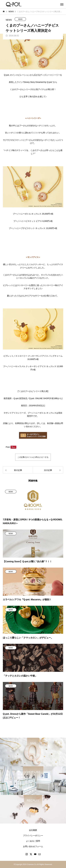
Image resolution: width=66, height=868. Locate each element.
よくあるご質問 (33, 841)
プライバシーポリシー (33, 836)
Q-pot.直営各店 (20, 398)
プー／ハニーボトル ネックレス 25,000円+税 (33, 214)
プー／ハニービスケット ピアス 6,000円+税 (33, 221)
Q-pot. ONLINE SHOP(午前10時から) (46, 398)
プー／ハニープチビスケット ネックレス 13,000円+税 (33, 228)
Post (8, 447)
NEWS (20, 19)
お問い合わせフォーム (33, 846)
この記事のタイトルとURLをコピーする (33, 457)
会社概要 (33, 830)
